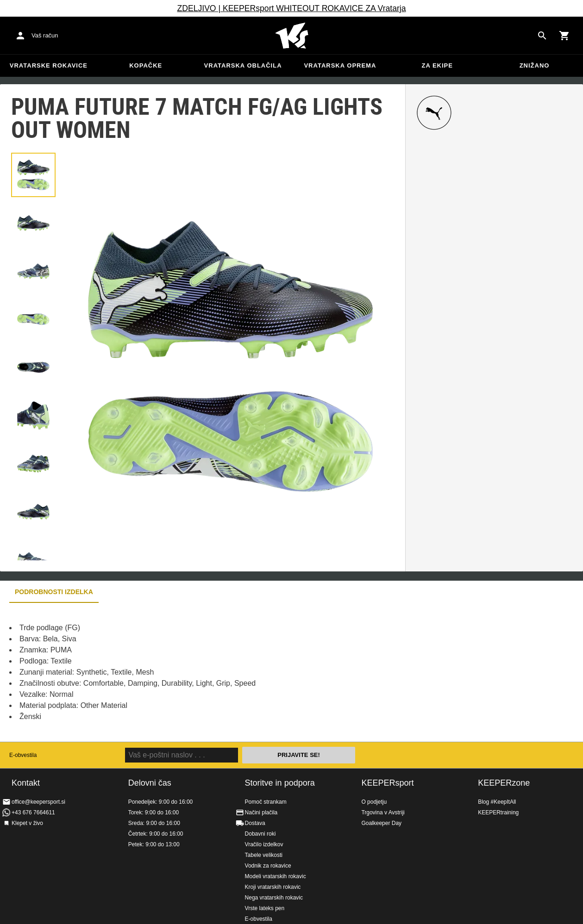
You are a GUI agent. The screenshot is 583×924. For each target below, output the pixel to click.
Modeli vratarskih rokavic (276, 876)
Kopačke (146, 65)
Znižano (535, 65)
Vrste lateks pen (265, 908)
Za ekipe (437, 65)
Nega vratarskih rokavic (274, 898)
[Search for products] (542, 36)
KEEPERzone (504, 783)
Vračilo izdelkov (264, 844)
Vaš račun (45, 35)
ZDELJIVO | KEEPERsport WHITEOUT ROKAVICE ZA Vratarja (291, 8)
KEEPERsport (387, 783)
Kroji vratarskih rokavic (273, 887)
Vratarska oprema (340, 65)
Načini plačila (261, 812)
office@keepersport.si (38, 802)
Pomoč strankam (266, 802)
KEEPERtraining (498, 812)
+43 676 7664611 (33, 812)
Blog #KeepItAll (497, 802)
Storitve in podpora (280, 783)
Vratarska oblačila (243, 65)
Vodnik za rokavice (268, 866)
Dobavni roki (260, 834)
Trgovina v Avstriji (383, 812)
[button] (33, 175)
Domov (292, 36)
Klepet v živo (27, 823)
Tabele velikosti (264, 855)
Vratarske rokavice (49, 65)
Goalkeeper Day (381, 823)
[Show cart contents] (564, 36)
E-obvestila (23, 755)
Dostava (255, 823)
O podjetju (374, 802)
